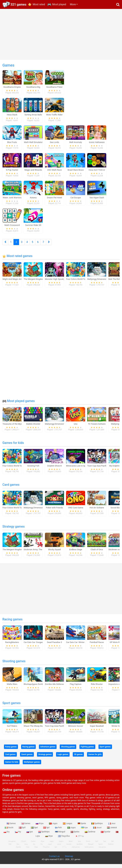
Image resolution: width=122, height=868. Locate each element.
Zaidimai (90, 836)
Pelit (59, 831)
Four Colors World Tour (77, 283)
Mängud (60, 836)
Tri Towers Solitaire (97, 428)
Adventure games (48, 751)
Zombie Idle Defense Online (58, 688)
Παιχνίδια (64, 840)
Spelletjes (97, 827)
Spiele (82, 827)
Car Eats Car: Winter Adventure (80, 646)
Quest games (27, 758)
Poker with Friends (54, 511)
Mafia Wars (12, 688)
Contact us (54, 860)
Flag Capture (76, 688)
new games (102, 851)
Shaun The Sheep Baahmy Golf (38, 730)
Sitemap (69, 860)
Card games (11, 488)
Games (11, 827)
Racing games (12, 623)
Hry (18, 836)
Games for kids (13, 447)
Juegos (68, 827)
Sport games (11, 707)
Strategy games (14, 530)
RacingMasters (12, 646)
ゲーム (80, 840)
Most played (59, 4)
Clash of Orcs (97, 553)
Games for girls (95, 758)
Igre (30, 836)
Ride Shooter (97, 688)
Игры (40, 827)
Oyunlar (106, 836)
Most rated (39, 4)
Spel (35, 831)
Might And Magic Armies (14, 283)
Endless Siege (76, 553)
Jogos (53, 827)
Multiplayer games (32, 766)
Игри (49, 840)
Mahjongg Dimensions (97, 283)
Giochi (9, 831)
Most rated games (17, 260)
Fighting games (87, 751)
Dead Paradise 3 (54, 646)
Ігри (85, 831)
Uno (76, 428)
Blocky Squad (54, 553)
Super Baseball (97, 730)
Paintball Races (97, 646)
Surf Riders (12, 730)
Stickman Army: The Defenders (38, 553)
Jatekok (112, 831)
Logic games (63, 758)
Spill (22, 831)
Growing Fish (33, 470)
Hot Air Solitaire (97, 511)
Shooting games (14, 665)
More (73, 4)
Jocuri (98, 831)
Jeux (112, 827)
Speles (75, 836)
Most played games (19, 405)
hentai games (89, 851)
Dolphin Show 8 (54, 470)
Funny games (11, 751)
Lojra (28, 851)
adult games (76, 851)
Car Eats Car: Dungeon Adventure (39, 646)
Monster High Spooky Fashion (59, 283)
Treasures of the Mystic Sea (15, 428)
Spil (47, 831)
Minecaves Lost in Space (77, 470)
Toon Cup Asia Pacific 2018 (100, 470)
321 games (18, 4)
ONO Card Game (76, 511)
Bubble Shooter (33, 428)
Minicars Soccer (76, 730)
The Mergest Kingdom (34, 283)
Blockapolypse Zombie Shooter (38, 688)
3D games (78, 758)
